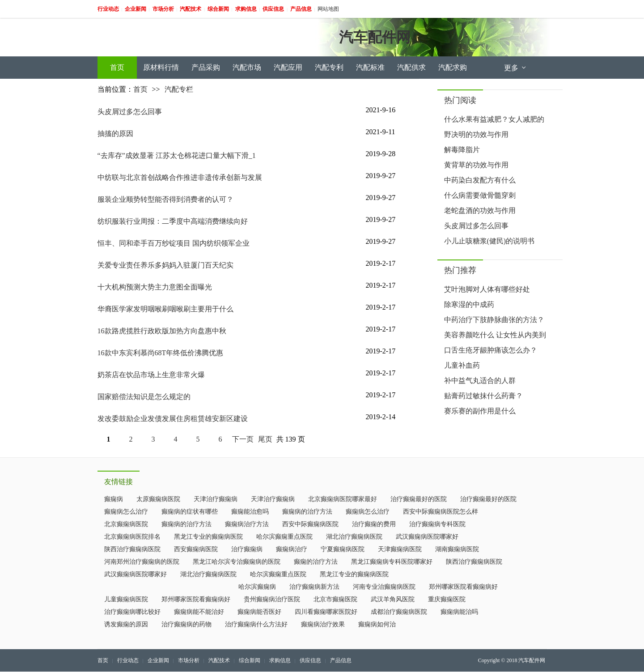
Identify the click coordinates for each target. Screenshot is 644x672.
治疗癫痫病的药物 (186, 624)
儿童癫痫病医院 (126, 599)
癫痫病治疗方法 (247, 524)
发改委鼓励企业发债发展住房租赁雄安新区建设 (173, 419)
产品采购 (206, 67)
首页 (117, 67)
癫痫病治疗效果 (323, 624)
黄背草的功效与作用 (476, 165)
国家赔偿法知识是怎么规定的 (144, 397)
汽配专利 (329, 67)
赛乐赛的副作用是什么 (480, 411)
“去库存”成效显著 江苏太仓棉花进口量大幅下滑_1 (177, 155)
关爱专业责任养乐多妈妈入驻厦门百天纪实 (165, 265)
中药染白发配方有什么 (480, 180)
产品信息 (341, 660)
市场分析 (189, 660)
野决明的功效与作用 (476, 134)
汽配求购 (453, 67)
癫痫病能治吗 (459, 612)
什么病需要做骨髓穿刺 (480, 195)
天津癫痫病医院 (400, 549)
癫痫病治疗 (292, 549)
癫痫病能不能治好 (199, 612)
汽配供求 (411, 67)
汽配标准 (370, 67)
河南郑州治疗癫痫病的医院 (142, 562)
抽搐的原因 (115, 134)
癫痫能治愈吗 (250, 512)
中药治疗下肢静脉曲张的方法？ (494, 320)
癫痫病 (114, 499)
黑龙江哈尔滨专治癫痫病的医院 (237, 562)
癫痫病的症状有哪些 (190, 512)
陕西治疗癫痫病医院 (132, 549)
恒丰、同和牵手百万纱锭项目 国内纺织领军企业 (174, 243)
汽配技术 (219, 660)
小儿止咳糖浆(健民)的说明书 (489, 241)
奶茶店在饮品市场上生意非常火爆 (151, 375)
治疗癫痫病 (247, 549)
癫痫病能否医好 (259, 612)
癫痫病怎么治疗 (126, 512)
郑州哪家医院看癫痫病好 (463, 587)
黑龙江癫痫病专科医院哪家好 (392, 562)
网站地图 (328, 9)
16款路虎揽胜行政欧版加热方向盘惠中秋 (162, 331)
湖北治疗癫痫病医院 (354, 537)
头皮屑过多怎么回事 (130, 112)
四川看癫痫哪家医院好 (326, 612)
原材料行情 (161, 67)
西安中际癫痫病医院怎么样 (441, 512)
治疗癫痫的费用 (374, 524)
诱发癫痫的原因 (126, 624)
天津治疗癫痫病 (216, 499)
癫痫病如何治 (377, 624)
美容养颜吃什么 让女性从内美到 (495, 335)
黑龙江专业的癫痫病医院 (208, 537)
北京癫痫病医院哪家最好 (343, 499)
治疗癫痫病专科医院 (437, 524)
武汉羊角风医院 (393, 599)
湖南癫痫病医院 (457, 549)
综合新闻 (250, 660)
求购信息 (280, 660)
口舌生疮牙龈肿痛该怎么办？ (491, 350)
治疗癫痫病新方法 (314, 587)
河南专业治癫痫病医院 (384, 587)
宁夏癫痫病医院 (343, 549)
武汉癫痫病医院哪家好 (427, 537)
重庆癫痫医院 (447, 599)
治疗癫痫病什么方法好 (256, 624)
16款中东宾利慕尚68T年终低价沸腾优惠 (161, 353)
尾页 (265, 439)
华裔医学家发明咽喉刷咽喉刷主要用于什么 (165, 309)
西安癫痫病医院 (196, 549)
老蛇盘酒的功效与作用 (480, 211)
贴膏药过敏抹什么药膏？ (483, 396)
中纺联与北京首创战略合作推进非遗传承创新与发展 (180, 177)
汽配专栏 (179, 89)
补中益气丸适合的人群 (480, 381)
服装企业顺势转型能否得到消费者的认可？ (165, 199)
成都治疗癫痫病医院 (399, 612)
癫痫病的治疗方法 (307, 512)
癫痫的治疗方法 (316, 562)
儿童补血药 (462, 365)
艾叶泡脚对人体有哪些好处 (487, 289)
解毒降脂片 (462, 150)
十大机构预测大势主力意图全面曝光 (155, 287)
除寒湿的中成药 (469, 304)
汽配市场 (247, 67)
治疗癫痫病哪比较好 (132, 612)
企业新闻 (158, 660)
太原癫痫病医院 (158, 499)
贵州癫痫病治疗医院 (272, 599)
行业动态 (128, 660)
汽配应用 (288, 67)
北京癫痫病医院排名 (132, 537)
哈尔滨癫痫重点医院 (284, 537)
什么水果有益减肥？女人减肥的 (494, 119)
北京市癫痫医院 (335, 599)
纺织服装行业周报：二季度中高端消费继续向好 (173, 221)
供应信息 (310, 660)
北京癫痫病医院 (126, 524)
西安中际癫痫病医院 (310, 524)
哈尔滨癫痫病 (257, 587)
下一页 (243, 439)
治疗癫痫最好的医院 (419, 499)
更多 (516, 68)
